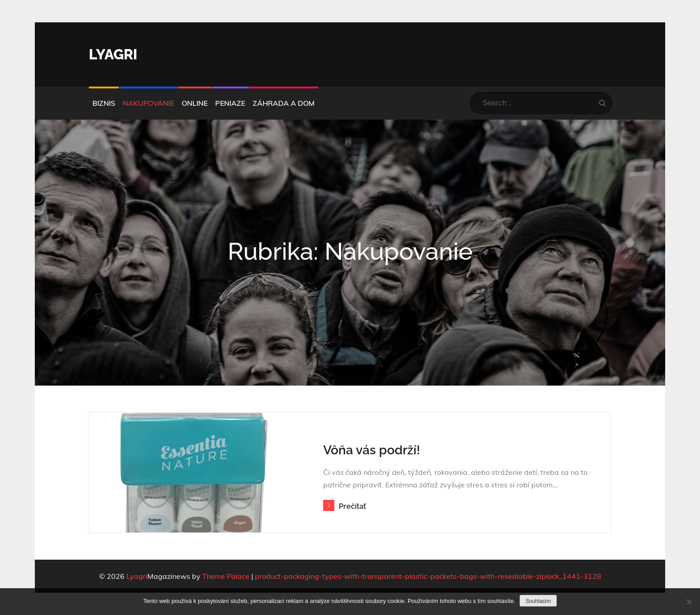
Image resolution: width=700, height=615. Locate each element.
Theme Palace (226, 576)
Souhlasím (538, 601)
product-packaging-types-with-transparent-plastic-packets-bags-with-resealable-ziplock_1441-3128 (428, 576)
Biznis (104, 103)
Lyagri (113, 54)
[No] (689, 602)
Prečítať (345, 506)
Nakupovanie (148, 103)
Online (195, 103)
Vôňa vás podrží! (372, 450)
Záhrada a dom (284, 103)
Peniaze (230, 103)
